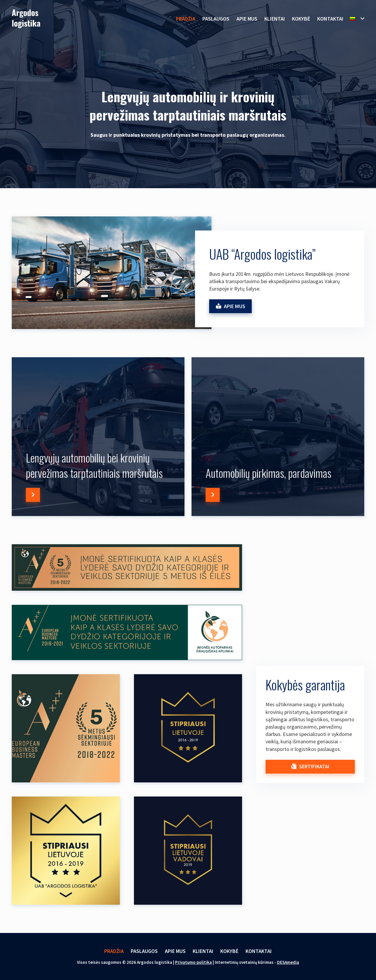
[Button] (33, 495)
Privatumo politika (193, 962)
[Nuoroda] (26, 19)
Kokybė (229, 951)
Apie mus (175, 951)
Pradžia (114, 951)
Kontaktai (259, 951)
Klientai (203, 951)
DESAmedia (288, 962)
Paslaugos (144, 951)
